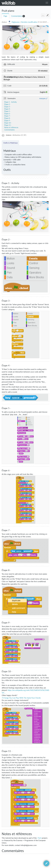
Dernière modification (29, 22)
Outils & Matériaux (10, 143)
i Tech (39, 838)
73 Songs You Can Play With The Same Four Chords (21, 698)
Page (5, 16)
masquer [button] (42, 98)
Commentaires (17, 16)
